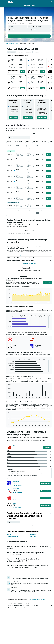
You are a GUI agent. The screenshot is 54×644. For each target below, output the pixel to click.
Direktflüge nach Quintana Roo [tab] (15, 528)
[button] (2, 2)
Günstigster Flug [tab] (12, 52)
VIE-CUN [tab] (26, 231)
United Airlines (16, 481)
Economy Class (33, 536)
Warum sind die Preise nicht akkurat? (30, 608)
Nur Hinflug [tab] (37, 52)
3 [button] (43, 213)
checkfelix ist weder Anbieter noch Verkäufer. (30, 603)
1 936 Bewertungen (17, 449)
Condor (14, 503)
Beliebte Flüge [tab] (25, 522)
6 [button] (48, 213)
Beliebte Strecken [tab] (45, 522)
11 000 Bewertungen (17, 500)
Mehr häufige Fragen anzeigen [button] (29, 263)
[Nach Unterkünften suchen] (2, 9)
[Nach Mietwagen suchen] (2, 11)
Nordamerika (12, 43)
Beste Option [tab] (21, 52)
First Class (9, 535)
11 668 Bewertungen (17, 493)
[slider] (51, 138)
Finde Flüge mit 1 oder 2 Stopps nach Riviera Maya (19, 255)
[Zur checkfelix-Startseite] (9, 2)
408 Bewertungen (17, 507)
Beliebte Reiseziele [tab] (35, 522)
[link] (13, 118)
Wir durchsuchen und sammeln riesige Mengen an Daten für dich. (30, 606)
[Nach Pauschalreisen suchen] (2, 14)
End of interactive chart (7, 302)
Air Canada (15, 496)
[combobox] (32, 23)
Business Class (33, 535)
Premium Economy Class (12, 536)
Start (7, 43)
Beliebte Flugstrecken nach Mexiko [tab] (35, 525)
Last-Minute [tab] (29, 52)
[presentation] (49, 21)
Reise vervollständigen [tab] (29, 528)
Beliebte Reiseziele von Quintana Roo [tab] (16, 525)
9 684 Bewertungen (17, 485)
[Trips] (2, 18)
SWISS (14, 445)
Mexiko (17, 43)
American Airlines (17, 489)
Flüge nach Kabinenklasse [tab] (14, 522)
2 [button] (40, 213)
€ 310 (11, 18)
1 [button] (38, 213)
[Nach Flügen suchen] (2, 6)
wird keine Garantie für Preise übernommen (38, 599)
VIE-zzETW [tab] (23, 275)
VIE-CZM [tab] (32, 231)
